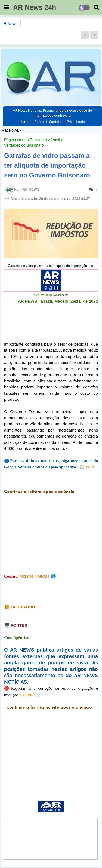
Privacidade (76, 122)
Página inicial (15, 140)
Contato (55, 122)
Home (25, 122)
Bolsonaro (38, 140)
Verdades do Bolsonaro (24, 145)
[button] (85, 35)
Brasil (55, 140)
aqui (86, 467)
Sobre (39, 122)
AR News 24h (35, 7)
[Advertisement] (51, 538)
